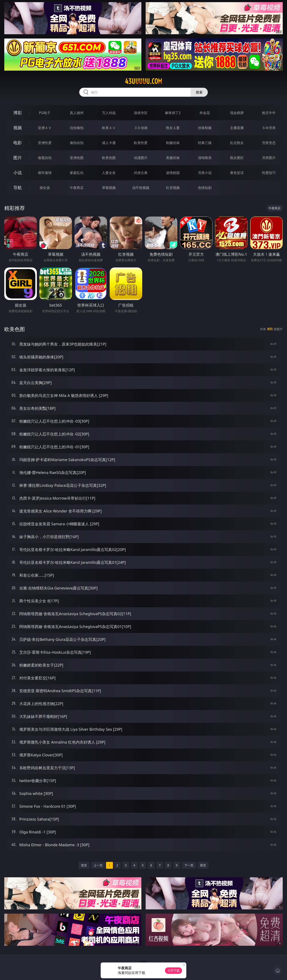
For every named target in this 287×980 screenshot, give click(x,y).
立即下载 (173, 970)
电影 (18, 143)
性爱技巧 (269, 173)
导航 (18, 188)
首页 (84, 865)
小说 (18, 173)
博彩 (18, 113)
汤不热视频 (141, 188)
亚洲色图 (77, 158)
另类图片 (269, 158)
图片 (18, 158)
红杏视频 (173, 188)
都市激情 (45, 173)
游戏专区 (141, 113)
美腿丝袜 (173, 158)
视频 (18, 128)
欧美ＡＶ (109, 128)
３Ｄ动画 (141, 128)
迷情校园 (173, 173)
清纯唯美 (205, 158)
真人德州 (77, 113)
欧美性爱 (141, 143)
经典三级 (205, 143)
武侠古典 (141, 173)
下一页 (189, 865)
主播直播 (237, 128)
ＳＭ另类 (269, 128)
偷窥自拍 (45, 158)
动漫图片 (141, 158)
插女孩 (45, 188)
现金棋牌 (237, 113)
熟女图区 (237, 158)
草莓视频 (109, 188)
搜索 (199, 92)
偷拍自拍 (77, 143)
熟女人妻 (173, 128)
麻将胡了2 (173, 113)
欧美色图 (109, 158)
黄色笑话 (237, 173)
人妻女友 (109, 173)
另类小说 (205, 173)
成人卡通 (109, 143)
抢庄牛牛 (269, 113)
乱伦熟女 (237, 143)
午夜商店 (77, 188)
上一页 (98, 865)
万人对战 (109, 113)
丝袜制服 (205, 128)
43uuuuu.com (143, 81)
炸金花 (205, 113)
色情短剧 (205, 188)
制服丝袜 (173, 143)
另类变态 (269, 143)
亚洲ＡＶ (45, 128)
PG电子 (45, 113)
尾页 (203, 865)
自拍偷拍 (77, 128)
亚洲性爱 (45, 143)
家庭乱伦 (77, 173)
